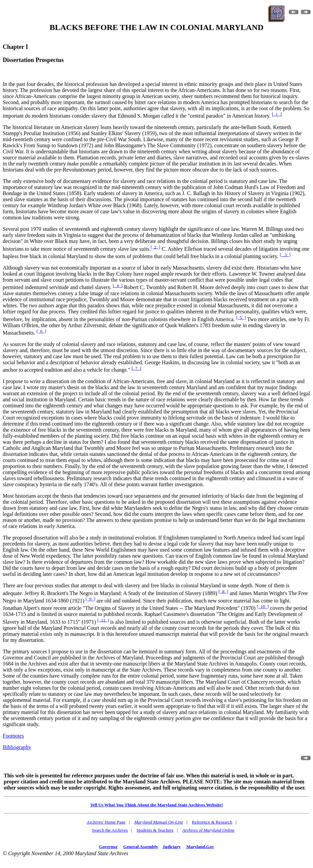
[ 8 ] (223, 591)
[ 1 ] (277, 114)
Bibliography (17, 747)
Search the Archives (110, 830)
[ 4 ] (118, 286)
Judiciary (172, 847)
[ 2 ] (155, 247)
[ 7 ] (136, 368)
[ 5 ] (241, 317)
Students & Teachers (155, 830)
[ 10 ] (263, 606)
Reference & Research (212, 822)
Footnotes (13, 736)
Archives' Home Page (106, 822)
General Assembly (141, 847)
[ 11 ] (103, 620)
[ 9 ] (90, 599)
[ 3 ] (285, 255)
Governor (108, 847)
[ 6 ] (41, 331)
